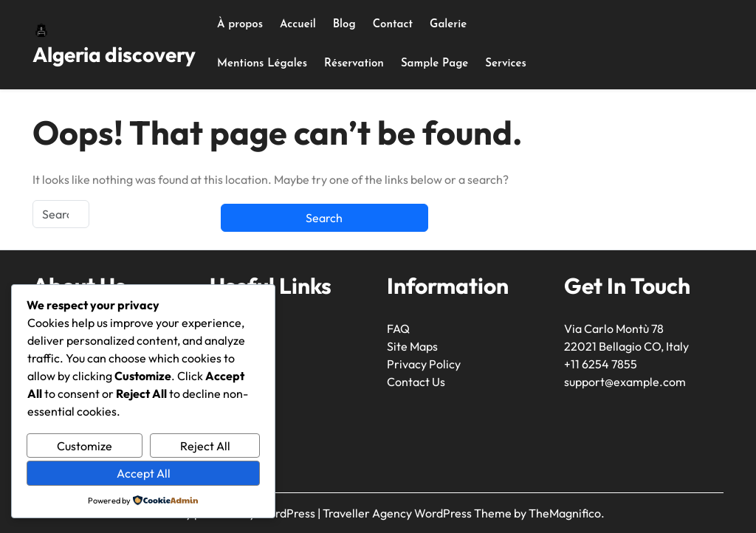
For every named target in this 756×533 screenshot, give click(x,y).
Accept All (144, 473)
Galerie (448, 25)
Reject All (205, 446)
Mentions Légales (262, 64)
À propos (240, 25)
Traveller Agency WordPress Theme (418, 513)
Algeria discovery (114, 54)
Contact (393, 25)
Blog (344, 25)
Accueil (298, 25)
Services (506, 64)
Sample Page (434, 64)
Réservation (354, 64)
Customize (85, 446)
